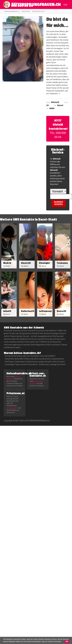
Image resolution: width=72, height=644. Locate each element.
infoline (14, 3)
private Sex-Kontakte (36, 382)
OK (67, 641)
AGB (65, 5)
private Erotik (12, 408)
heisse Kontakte (13, 378)
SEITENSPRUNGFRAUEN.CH (36, 5)
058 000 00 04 (22, 6)
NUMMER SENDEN (58, 203)
